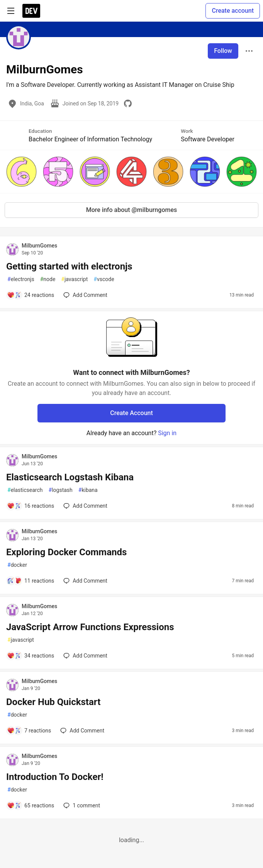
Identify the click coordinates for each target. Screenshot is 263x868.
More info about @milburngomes (132, 210)
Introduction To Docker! (55, 777)
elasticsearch (25, 490)
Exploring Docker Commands (66, 552)
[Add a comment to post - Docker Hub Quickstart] (29, 731)
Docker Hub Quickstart (53, 702)
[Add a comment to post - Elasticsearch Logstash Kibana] (31, 506)
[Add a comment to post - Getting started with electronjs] (31, 295)
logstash (61, 490)
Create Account (131, 413)
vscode (104, 279)
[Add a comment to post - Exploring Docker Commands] (31, 581)
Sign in (167, 433)
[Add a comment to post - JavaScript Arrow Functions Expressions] (31, 656)
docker (17, 565)
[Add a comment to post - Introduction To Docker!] (31, 805)
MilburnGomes (39, 246)
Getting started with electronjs (69, 266)
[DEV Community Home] (31, 11)
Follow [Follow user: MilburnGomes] (223, 51)
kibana (88, 490)
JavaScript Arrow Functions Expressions (90, 627)
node (48, 279)
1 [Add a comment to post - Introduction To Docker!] (81, 805)
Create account (233, 11)
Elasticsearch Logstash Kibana (70, 477)
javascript (74, 279)
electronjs (21, 279)
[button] (21, 172)
